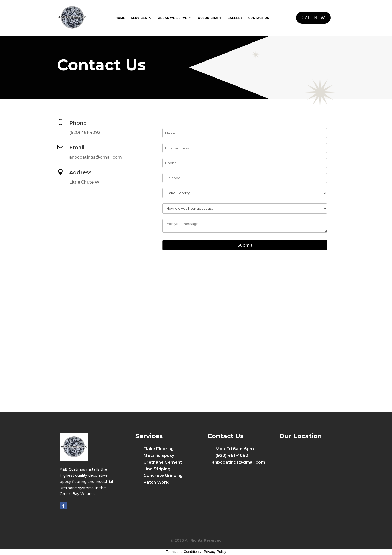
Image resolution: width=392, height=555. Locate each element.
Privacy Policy (215, 552)
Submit (245, 245)
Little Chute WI (85, 182)
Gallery (235, 18)
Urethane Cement (163, 462)
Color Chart (210, 18)
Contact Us (259, 18)
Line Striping (157, 469)
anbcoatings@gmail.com (96, 157)
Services (139, 18)
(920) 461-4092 (85, 132)
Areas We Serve (173, 18)
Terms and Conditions (183, 552)
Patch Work (156, 482)
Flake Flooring (159, 449)
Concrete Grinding (163, 476)
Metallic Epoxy (159, 456)
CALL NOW (313, 18)
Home (120, 18)
